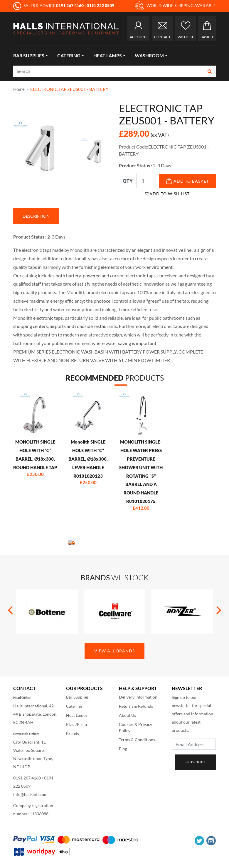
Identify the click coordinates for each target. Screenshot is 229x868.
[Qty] (146, 181)
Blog (123, 749)
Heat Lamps (108, 55)
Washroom (149, 55)
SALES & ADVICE (49, 5)
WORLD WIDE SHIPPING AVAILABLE (176, 6)
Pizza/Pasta (76, 724)
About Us (127, 715)
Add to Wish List (167, 194)
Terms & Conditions (137, 740)
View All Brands (114, 651)
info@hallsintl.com (30, 794)
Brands (73, 733)
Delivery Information (138, 697)
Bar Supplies (29, 55)
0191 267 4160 (27, 778)
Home (19, 89)
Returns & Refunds (136, 706)
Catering (69, 55)
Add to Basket (187, 181)
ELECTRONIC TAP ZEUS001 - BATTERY (69, 89)
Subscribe (195, 762)
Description (36, 216)
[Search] (109, 71)
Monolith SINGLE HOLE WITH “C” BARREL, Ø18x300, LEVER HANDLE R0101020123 (88, 459)
